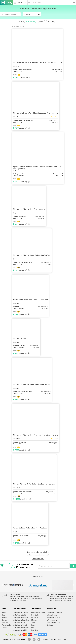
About (4, 612)
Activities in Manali (20, 625)
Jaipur (33, 623)
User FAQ (5, 623)
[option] (14, 585)
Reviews (50, 625)
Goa (33, 628)
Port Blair (35, 630)
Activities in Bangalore (21, 620)
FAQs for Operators (53, 623)
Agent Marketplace (53, 617)
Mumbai (34, 620)
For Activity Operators (54, 612)
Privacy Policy (61, 639)
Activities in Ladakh (20, 630)
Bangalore (35, 617)
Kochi (33, 625)
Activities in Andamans (21, 628)
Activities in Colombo (21, 612)
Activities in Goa (19, 623)
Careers (5, 628)
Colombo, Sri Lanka (38, 612)
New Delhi (35, 615)
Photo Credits (7, 625)
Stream (4, 617)
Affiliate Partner (52, 615)
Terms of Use (48, 639)
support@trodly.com (19, 600)
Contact (4, 620)
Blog (3, 615)
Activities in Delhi (20, 615)
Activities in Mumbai (21, 617)
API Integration (52, 620)
